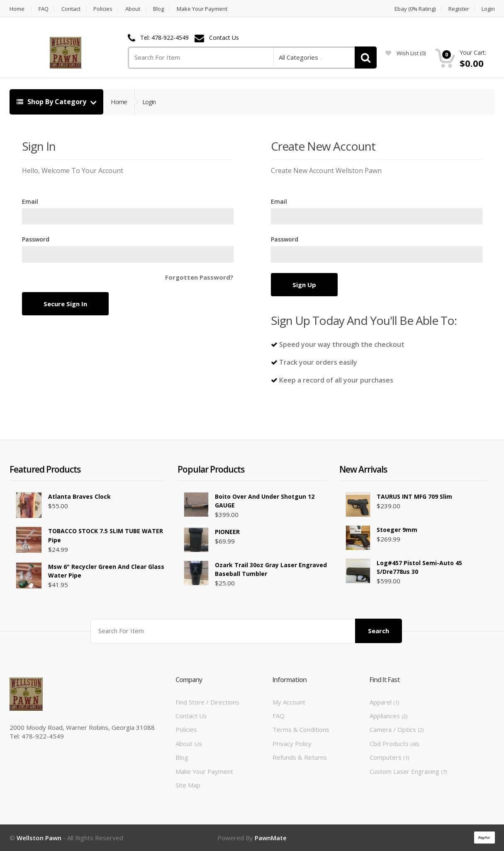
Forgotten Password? (199, 277)
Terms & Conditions (301, 729)
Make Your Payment (202, 9)
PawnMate (271, 838)
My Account (289, 702)
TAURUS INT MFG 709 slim (414, 496)
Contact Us (224, 38)
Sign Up (304, 285)
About (133, 9)
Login (488, 9)
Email (30, 201)
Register (459, 9)
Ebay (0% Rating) (415, 9)
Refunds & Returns (300, 757)
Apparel (384, 702)
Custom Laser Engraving (408, 771)
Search (379, 631)
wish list (405, 53)
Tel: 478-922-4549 (164, 38)
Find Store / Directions (207, 702)
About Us (189, 744)
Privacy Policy (292, 744)
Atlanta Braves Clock (79, 496)
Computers (389, 757)
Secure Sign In (65, 304)
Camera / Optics (397, 729)
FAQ (44, 9)
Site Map (188, 785)
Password (36, 239)
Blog (158, 9)
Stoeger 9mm (397, 530)
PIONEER (227, 532)
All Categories (298, 57)
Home (17, 9)
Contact (71, 9)
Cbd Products (394, 744)
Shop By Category (52, 102)
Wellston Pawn (39, 838)
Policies (103, 9)
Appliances (388, 716)
